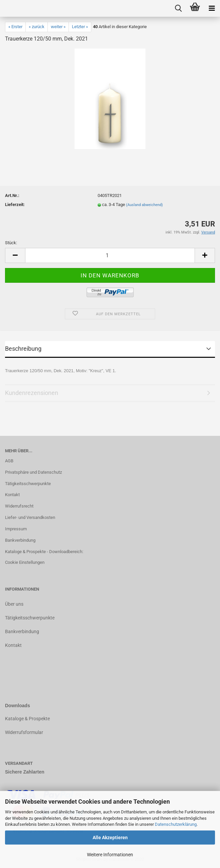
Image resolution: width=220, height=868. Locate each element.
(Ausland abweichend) (144, 205)
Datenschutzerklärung (176, 824)
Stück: (11, 243)
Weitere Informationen (110, 855)
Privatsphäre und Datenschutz (33, 472)
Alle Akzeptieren (110, 838)
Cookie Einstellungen (25, 562)
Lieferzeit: (15, 205)
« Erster (15, 27)
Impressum (16, 529)
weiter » (58, 27)
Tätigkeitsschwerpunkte (28, 484)
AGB (9, 461)
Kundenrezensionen (32, 393)
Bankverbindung (20, 540)
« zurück (37, 27)
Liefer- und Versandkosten (30, 517)
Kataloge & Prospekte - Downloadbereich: (44, 552)
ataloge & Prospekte (29, 719)
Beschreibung (23, 349)
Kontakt (12, 495)
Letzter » (80, 27)
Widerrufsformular (24, 732)
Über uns (14, 604)
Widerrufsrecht (19, 506)
